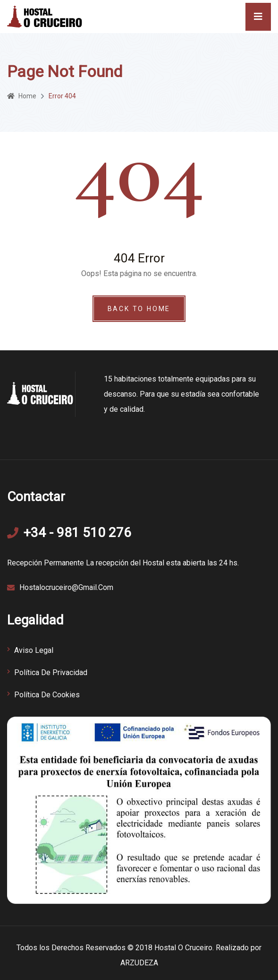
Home (22, 96)
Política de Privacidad (51, 672)
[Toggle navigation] (258, 17)
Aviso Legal (34, 650)
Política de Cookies (47, 695)
